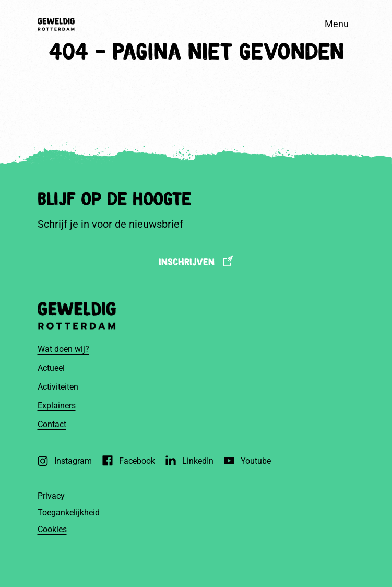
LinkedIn (198, 461)
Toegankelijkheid (69, 513)
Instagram (73, 461)
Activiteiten (58, 387)
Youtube (256, 461)
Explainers (57, 406)
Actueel (51, 368)
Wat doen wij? (63, 349)
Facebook (137, 461)
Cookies (52, 529)
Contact (52, 424)
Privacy (51, 496)
